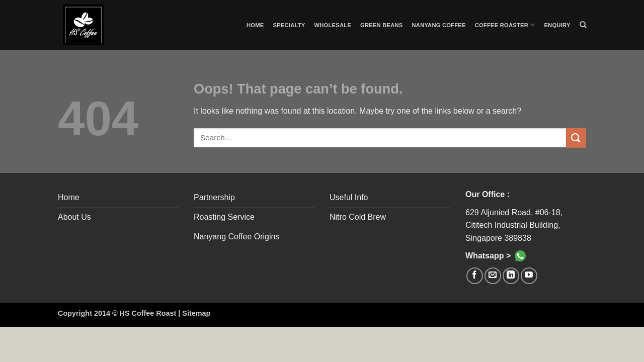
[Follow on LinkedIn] (511, 276)
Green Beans (382, 25)
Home (255, 25)
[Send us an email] (493, 276)
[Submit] (576, 138)
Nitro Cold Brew (358, 217)
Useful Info (349, 197)
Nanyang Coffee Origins (236, 237)
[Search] (583, 25)
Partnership (214, 197)
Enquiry (557, 25)
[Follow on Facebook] (475, 276)
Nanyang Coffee (439, 25)
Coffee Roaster (505, 25)
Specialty (289, 25)
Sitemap (196, 313)
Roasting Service (224, 217)
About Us (74, 217)
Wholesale (333, 25)
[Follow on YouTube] (529, 276)
